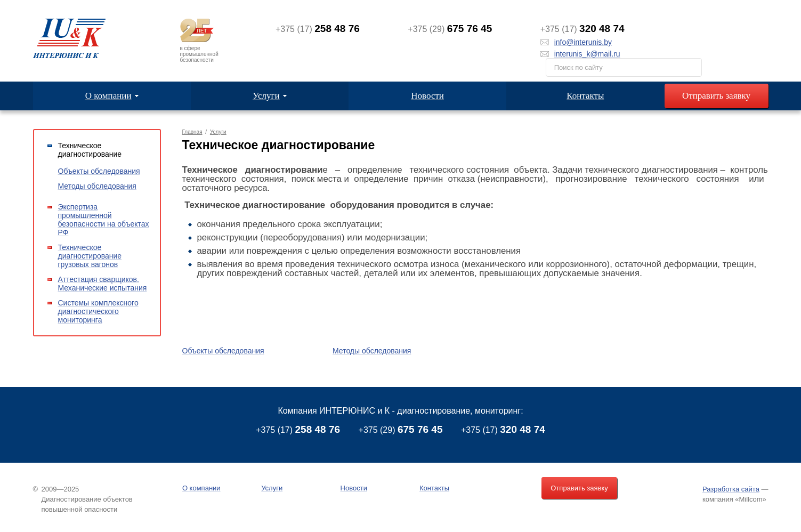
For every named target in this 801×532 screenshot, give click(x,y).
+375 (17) (298, 430)
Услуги (218, 132)
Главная (192, 132)
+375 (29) (401, 430)
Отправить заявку (716, 96)
